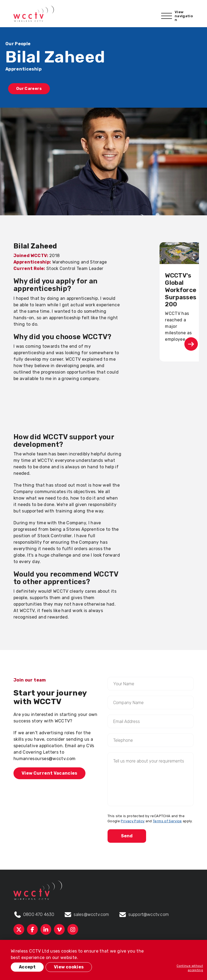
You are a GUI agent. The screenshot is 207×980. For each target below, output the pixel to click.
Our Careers (29, 89)
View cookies (69, 967)
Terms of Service (167, 821)
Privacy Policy (133, 821)
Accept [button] (27, 967)
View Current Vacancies (49, 773)
